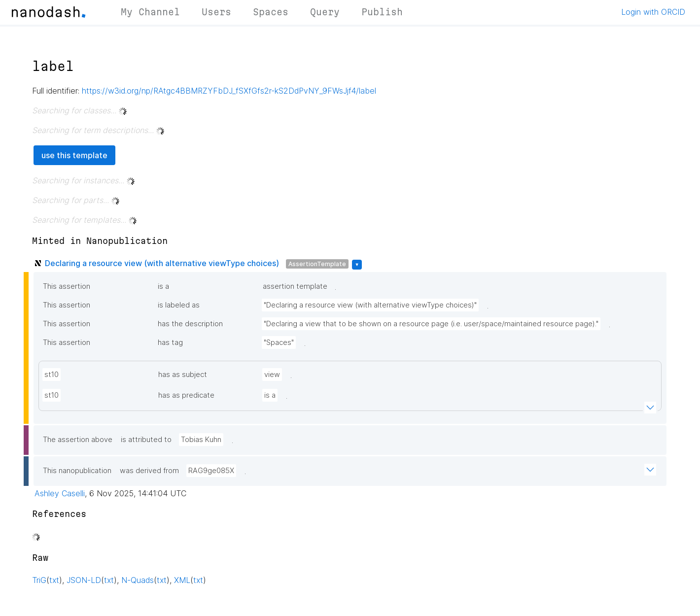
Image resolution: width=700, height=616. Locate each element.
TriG (39, 580)
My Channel (150, 12)
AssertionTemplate (317, 264)
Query (325, 12)
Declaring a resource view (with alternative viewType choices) (162, 263)
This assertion (67, 286)
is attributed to (146, 440)
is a (163, 286)
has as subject (183, 375)
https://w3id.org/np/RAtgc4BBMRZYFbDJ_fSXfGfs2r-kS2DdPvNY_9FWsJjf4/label (229, 91)
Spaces (271, 12)
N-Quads (138, 580)
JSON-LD (84, 580)
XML (182, 580)
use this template (74, 155)
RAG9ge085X (211, 471)
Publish (382, 12)
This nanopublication (77, 471)
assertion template (295, 286)
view (272, 375)
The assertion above (78, 440)
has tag (170, 342)
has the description (190, 324)
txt (54, 580)
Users (216, 12)
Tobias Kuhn (201, 440)
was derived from (149, 471)
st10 (52, 375)
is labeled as (179, 305)
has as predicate (186, 395)
